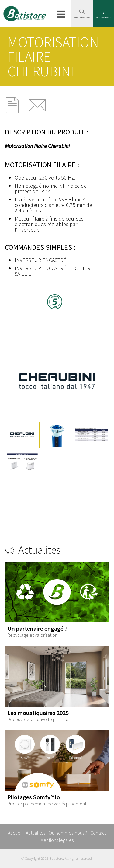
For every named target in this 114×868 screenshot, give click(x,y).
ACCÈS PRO (103, 17)
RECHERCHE (82, 17)
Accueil (15, 833)
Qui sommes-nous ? (68, 833)
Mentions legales (57, 840)
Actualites (36, 833)
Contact (98, 833)
